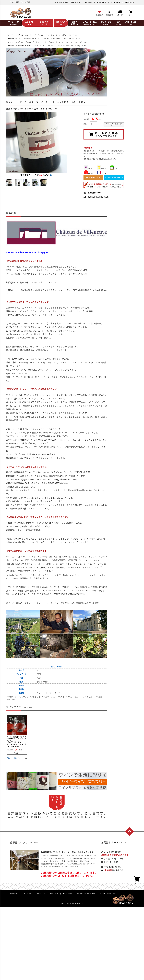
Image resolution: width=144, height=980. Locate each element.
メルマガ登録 (115, 2)
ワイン (14, 35)
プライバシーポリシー (107, 893)
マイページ (88, 2)
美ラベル (89, 173)
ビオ (114, 168)
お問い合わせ (129, 2)
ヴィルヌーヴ (30, 42)
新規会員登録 (102, 2)
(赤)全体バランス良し (25, 46)
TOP (8, 35)
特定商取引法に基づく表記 (86, 893)
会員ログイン (75, 2)
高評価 (101, 168)
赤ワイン (89, 168)
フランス (21, 35)
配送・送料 (54, 893)
